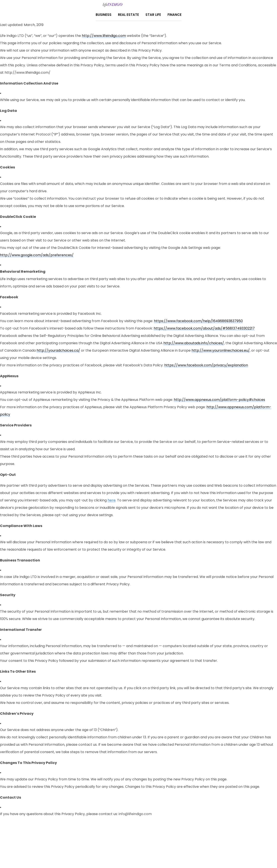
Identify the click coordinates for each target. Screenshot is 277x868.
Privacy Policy (99, 843)
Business (104, 15)
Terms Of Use (179, 843)
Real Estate (128, 15)
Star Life (153, 15)
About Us (122, 843)
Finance (175, 15)
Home (161, 843)
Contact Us (143, 843)
